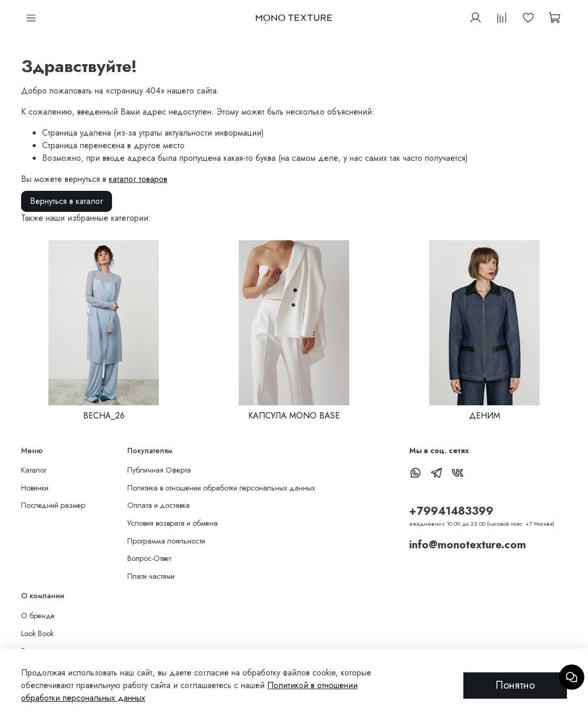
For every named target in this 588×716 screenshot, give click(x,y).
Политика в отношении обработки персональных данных (221, 488)
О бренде (38, 616)
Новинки (35, 488)
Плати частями (151, 576)
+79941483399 (451, 511)
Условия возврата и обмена (173, 523)
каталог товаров (138, 179)
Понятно (515, 685)
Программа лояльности (166, 541)
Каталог (34, 470)
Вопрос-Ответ (149, 558)
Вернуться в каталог (67, 201)
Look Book (37, 633)
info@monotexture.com (468, 545)
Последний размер (53, 505)
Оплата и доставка (159, 505)
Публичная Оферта (159, 470)
